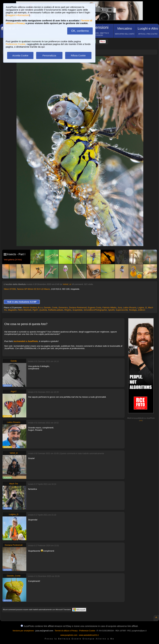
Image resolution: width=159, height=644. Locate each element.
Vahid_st (67, 284)
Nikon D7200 (10, 289)
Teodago (133, 310)
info (141, 420)
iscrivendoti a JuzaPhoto (26, 341)
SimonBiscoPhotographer (95, 310)
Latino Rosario (130, 308)
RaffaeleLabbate (56, 310)
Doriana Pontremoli (78, 308)
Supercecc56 (122, 310)
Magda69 (12, 310)
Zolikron (142, 310)
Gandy (14, 361)
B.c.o (40, 308)
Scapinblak (78, 310)
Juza (120, 308)
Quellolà (43, 310)
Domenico (63, 308)
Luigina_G (142, 308)
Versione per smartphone (23, 631)
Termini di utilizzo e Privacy (66, 631)
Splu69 (111, 310)
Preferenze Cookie (16, 44)
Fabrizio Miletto (109, 308)
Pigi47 (35, 310)
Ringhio (68, 310)
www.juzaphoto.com (69, 635)
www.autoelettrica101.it (89, 635)
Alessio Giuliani (30, 308)
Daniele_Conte (51, 308)
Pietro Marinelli (24, 310)
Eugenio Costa (94, 308)
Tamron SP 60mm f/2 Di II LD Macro (33, 289)
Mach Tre (14, 484)
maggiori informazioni (18, 15)
